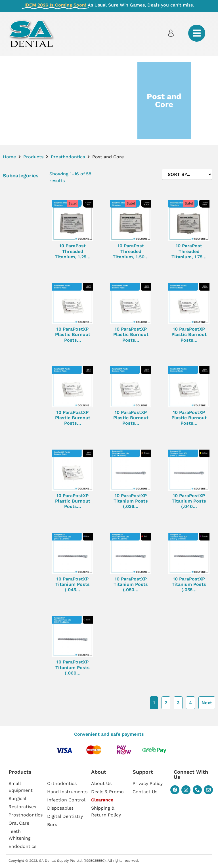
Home (9, 157)
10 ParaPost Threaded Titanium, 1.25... (73, 251)
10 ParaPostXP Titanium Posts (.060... (73, 667)
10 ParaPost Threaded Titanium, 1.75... (189, 251)
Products (33, 157)
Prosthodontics (68, 157)
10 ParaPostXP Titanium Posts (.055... (189, 584)
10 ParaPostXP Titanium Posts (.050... (131, 584)
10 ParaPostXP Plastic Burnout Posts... (73, 334)
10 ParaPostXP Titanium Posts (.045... (73, 584)
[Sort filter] (187, 174)
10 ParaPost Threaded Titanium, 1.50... (131, 251)
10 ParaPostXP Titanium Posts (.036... (131, 501)
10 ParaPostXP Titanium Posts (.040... (189, 501)
